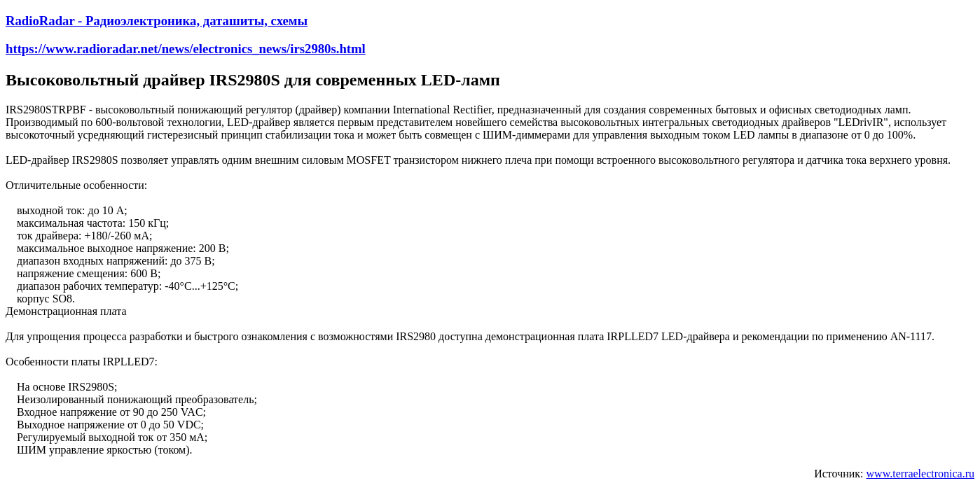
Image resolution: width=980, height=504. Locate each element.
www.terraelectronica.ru (920, 474)
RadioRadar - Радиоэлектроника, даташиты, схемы (157, 21)
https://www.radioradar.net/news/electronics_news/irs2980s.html (186, 49)
